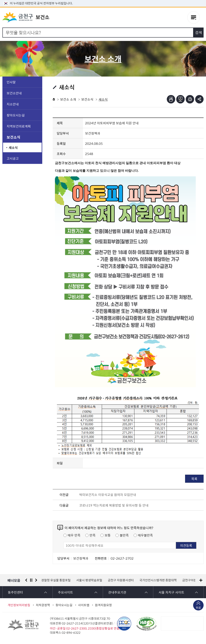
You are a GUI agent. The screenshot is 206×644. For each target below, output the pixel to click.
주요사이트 (65, 592)
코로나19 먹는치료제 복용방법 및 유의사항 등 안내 (114, 505)
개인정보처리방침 (19, 605)
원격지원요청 (103, 605)
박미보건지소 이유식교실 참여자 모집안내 (108, 495)
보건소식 (13, 137)
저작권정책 (43, 605)
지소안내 (13, 104)
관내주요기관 (117, 592)
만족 (93, 535)
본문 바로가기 (103, 0)
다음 (36, 580)
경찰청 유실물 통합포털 (56, 580)
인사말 (11, 82)
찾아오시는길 (16, 115)
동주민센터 (15, 592)
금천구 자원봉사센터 (121, 580)
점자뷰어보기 (171, 99)
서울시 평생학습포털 (89, 580)
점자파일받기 (180, 99)
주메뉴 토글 (194, 17)
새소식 (13, 147)
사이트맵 (84, 605)
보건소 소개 (68, 99)
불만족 (124, 535)
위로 (198, 608)
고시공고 (13, 158)
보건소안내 (14, 93)
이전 (26, 580)
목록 (194, 479)
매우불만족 (145, 535)
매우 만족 (74, 535)
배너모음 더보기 (201, 580)
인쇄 (190, 99)
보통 (108, 535)
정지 (31, 580)
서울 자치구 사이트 (171, 592)
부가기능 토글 (199, 99)
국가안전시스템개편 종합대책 (158, 580)
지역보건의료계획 (19, 126)
